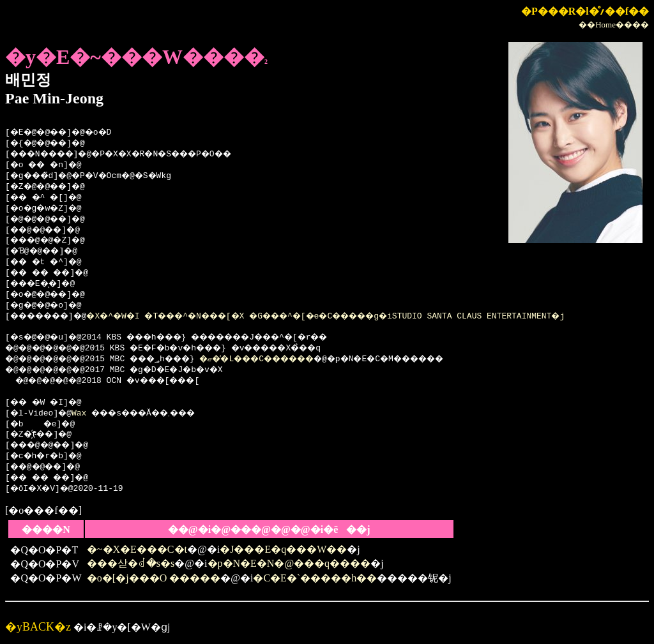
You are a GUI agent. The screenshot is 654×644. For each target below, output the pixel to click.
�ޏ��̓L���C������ (287, 359)
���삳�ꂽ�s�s (131, 563)
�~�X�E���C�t (137, 549)
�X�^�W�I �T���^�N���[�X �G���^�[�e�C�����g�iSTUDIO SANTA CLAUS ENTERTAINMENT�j (361, 317)
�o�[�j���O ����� (154, 578)
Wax (82, 414)
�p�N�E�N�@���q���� (289, 563)
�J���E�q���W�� (283, 549)
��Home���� (614, 25)
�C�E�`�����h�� (315, 578)
